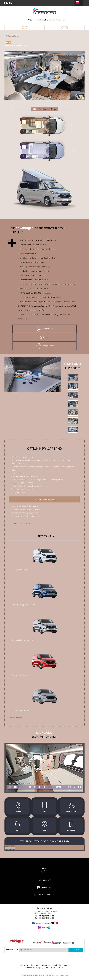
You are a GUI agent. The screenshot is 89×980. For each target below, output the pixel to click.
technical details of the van (44, 841)
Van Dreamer (45, 11)
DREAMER (25, 27)
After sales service (27, 965)
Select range (45, 329)
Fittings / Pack (44, 346)
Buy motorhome (40, 975)
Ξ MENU (9, 3)
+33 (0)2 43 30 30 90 (46, 916)
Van (57, 975)
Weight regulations (43, 965)
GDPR (67, 965)
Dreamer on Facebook (41, 923)
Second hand (64, 975)
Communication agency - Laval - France (40, 968)
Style (44, 337)
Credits (60, 968)
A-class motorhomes (28, 975)
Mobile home (51, 975)
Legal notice (57, 965)
